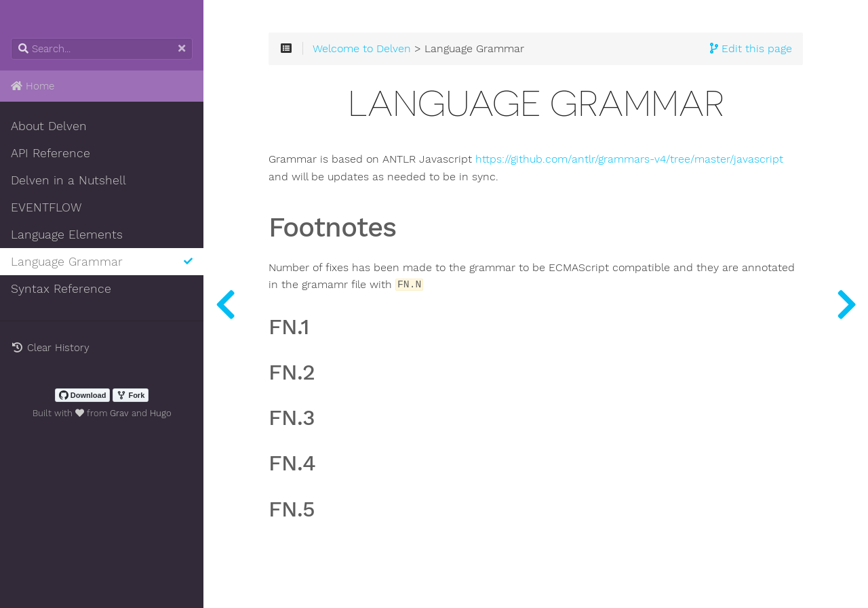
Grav (119, 413)
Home (33, 86)
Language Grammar (102, 262)
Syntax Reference (61, 289)
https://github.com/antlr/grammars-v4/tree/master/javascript (629, 159)
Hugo (161, 413)
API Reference (51, 153)
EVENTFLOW (46, 207)
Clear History (50, 348)
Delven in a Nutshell (68, 180)
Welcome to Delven (362, 49)
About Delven (49, 126)
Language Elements (67, 235)
